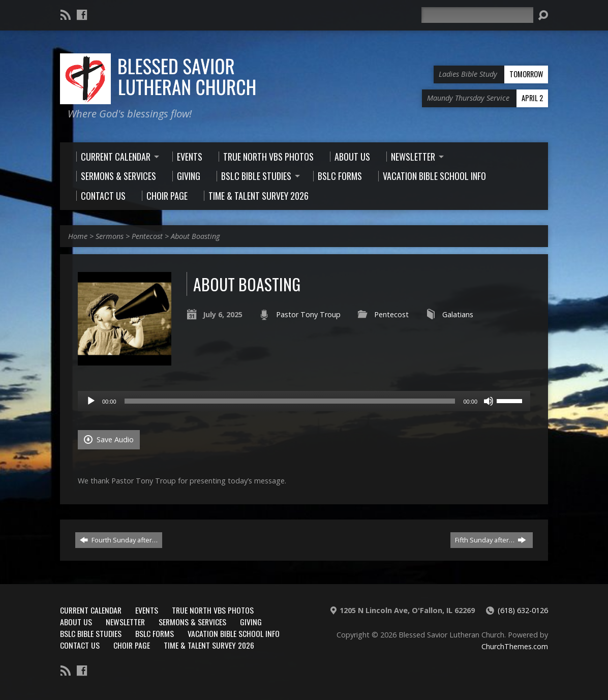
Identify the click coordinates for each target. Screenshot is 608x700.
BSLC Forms (155, 633)
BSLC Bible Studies (91, 633)
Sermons (110, 236)
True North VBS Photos (213, 610)
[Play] (91, 401)
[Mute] (489, 401)
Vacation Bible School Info (234, 633)
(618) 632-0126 (523, 610)
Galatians (458, 314)
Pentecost (147, 236)
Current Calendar (91, 610)
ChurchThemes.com (515, 646)
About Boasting (195, 236)
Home (78, 236)
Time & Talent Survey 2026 (209, 645)
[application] (304, 401)
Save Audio (109, 439)
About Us (76, 622)
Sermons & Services (192, 622)
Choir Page (132, 645)
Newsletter (125, 622)
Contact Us (80, 645)
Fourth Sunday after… (119, 540)
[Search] (477, 15)
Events (147, 610)
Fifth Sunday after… (491, 540)
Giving (251, 622)
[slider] (290, 401)
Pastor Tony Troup (308, 314)
